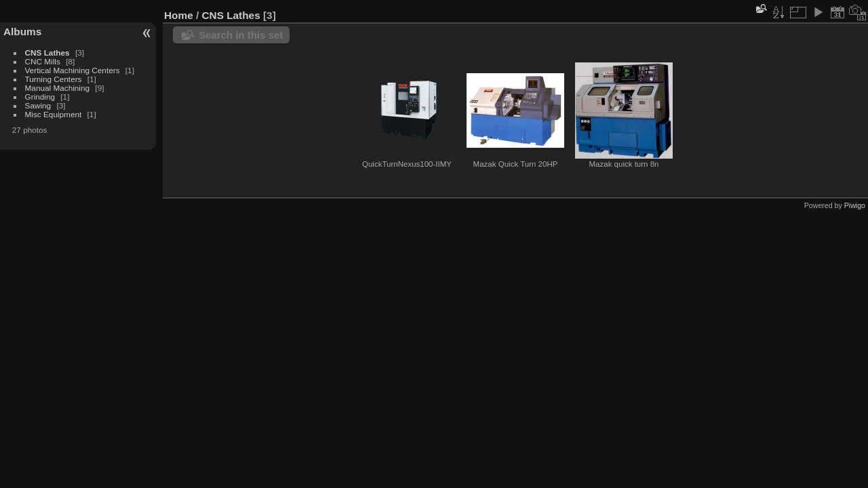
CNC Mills (43, 61)
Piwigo (855, 205)
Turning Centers (54, 79)
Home (179, 15)
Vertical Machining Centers (73, 70)
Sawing (38, 105)
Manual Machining (58, 88)
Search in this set (241, 35)
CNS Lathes (47, 53)
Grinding (40, 97)
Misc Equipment (54, 114)
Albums (22, 32)
